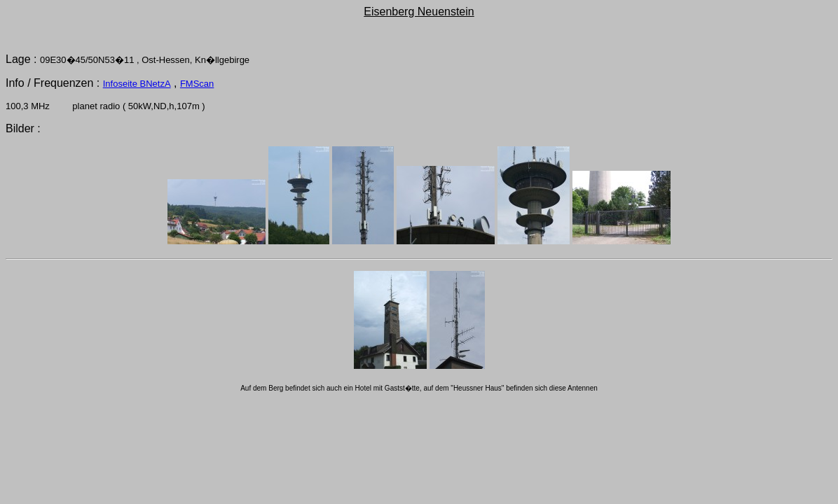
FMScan (197, 84)
